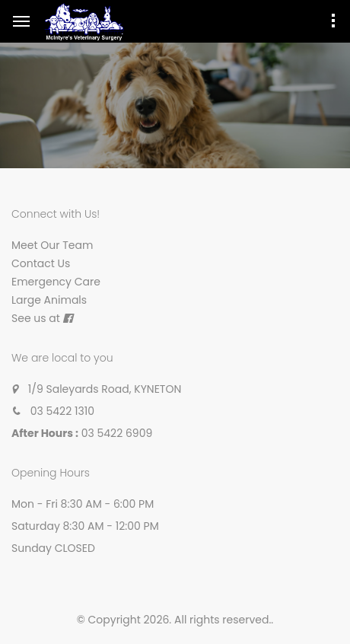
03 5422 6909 (117, 433)
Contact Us (41, 263)
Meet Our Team (52, 245)
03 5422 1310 (62, 411)
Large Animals (49, 300)
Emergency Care (56, 282)
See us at (36, 318)
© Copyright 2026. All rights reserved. (174, 620)
